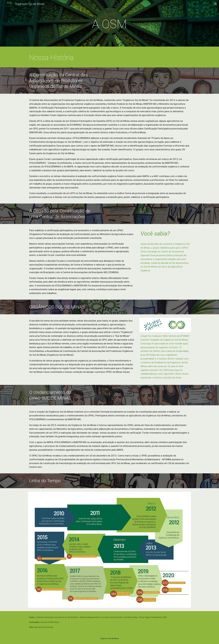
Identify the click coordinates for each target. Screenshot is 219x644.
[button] (216, 4)
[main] (109, 24)
